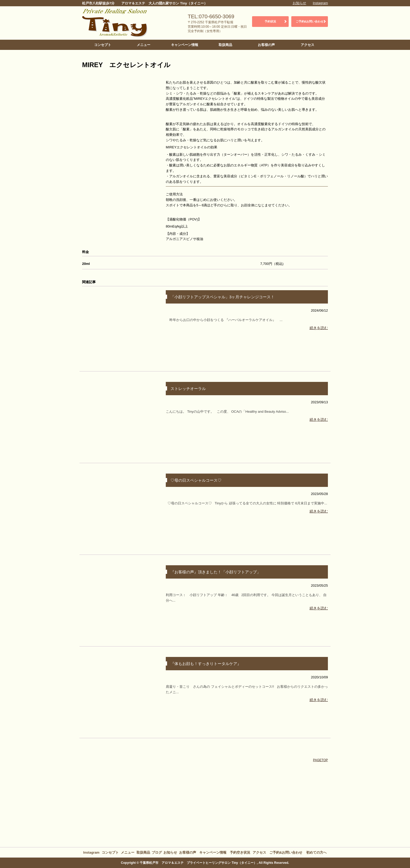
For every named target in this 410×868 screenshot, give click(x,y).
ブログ (157, 852)
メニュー (144, 45)
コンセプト (103, 45)
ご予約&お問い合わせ (310, 21)
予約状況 (270, 21)
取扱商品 (225, 45)
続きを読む (319, 328)
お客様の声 (266, 45)
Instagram (320, 3)
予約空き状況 (240, 852)
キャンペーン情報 (185, 45)
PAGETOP (320, 760)
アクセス (307, 45)
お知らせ (299, 3)
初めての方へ (316, 852)
